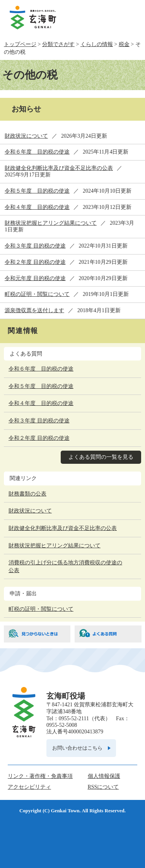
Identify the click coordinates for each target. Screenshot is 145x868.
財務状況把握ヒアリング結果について (51, 223)
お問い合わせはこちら (77, 748)
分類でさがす (58, 44)
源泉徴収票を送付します (34, 310)
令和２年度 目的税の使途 (35, 262)
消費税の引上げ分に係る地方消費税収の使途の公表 (65, 566)
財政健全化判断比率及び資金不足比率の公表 (59, 168)
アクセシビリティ (29, 787)
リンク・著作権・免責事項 (40, 776)
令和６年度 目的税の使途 (37, 152)
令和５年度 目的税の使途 (37, 191)
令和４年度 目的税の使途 (37, 207)
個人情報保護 (104, 776)
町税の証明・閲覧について (37, 294)
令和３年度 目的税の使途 (35, 246)
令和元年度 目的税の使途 (35, 278)
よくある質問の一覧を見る (101, 457)
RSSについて (103, 787)
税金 (124, 44)
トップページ (20, 44)
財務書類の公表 (27, 494)
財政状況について (26, 136)
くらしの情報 (97, 44)
